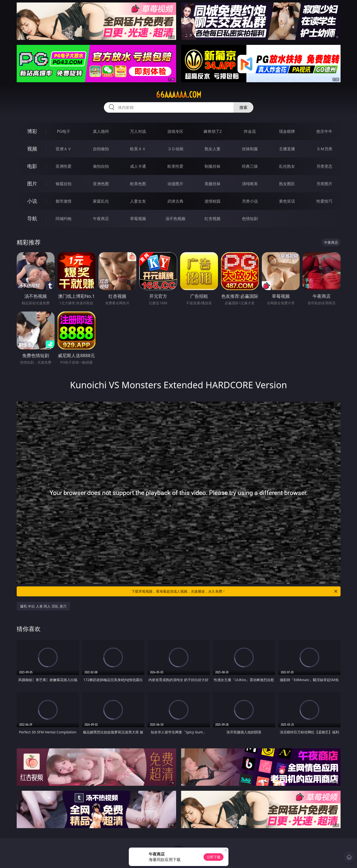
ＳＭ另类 (324, 149)
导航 (32, 218)
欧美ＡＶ (138, 149)
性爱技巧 (324, 201)
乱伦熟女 (287, 166)
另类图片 (324, 184)
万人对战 (138, 131)
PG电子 (64, 131)
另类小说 (250, 201)
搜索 (243, 107)
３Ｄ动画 (175, 149)
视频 (32, 149)
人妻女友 (138, 201)
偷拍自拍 (101, 166)
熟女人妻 (213, 149)
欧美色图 (138, 184)
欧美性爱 (175, 166)
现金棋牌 (287, 131)
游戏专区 (175, 131)
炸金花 (250, 131)
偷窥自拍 (64, 184)
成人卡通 (138, 166)
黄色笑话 (287, 201)
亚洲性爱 (64, 166)
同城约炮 (64, 219)
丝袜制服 (250, 149)
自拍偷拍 (101, 149)
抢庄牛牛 (324, 131)
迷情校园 (213, 201)
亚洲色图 (101, 184)
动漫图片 (175, 184)
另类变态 (324, 166)
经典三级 (250, 166)
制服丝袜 (213, 166)
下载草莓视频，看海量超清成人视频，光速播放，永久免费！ (235, 591)
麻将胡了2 (213, 131)
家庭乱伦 (101, 201)
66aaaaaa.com (179, 95)
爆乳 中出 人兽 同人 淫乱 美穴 (43, 606)
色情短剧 (250, 219)
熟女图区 (287, 184)
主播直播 (287, 149)
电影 (32, 166)
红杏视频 (213, 219)
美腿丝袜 (213, 184)
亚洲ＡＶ (64, 149)
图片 (32, 184)
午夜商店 (101, 219)
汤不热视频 (175, 219)
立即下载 (214, 857)
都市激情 (64, 201)
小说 (32, 201)
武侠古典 (175, 201)
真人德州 (101, 131)
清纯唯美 (250, 184)
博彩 (32, 131)
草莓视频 (138, 219)
